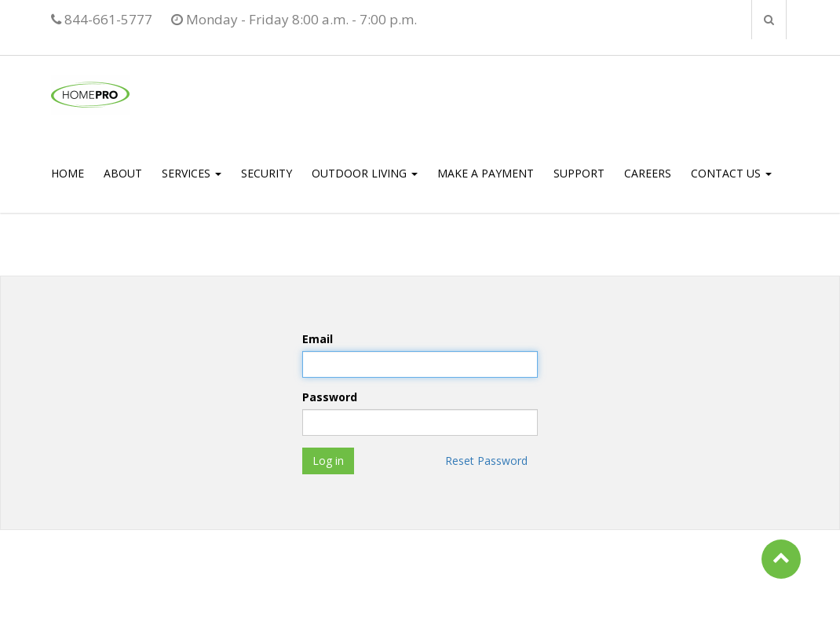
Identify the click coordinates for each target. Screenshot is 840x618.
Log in (328, 461)
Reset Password (486, 461)
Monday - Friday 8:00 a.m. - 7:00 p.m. (294, 19)
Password (330, 397)
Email (318, 339)
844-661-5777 (102, 19)
